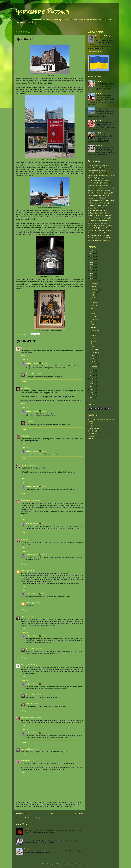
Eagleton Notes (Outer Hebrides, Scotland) (101, 176)
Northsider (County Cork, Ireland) (98, 213)
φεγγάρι (27, 829)
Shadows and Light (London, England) (100, 225)
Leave (93, 311)
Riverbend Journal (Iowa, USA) (97, 223)
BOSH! (90, 426)
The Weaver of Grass (28, 718)
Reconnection (95, 330)
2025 (92, 254)
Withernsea (95, 341)
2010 (92, 384)
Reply (23, 355)
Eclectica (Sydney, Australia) (97, 178)
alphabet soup (26, 465)
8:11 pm (37, 603)
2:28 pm (38, 718)
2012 (92, 378)
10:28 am (44, 636)
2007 (92, 392)
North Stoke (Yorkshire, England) (98, 210)
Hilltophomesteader (28, 501)
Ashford (98, 133)
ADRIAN (24, 540)
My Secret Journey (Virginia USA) (98, 203)
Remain (94, 327)
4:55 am (37, 501)
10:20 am (44, 411)
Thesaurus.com (93, 434)
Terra (23, 348)
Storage (98, 120)
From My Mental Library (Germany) (99, 181)
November (95, 284)
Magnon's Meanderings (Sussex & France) (101, 200)
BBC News (91, 424)
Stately (93, 336)
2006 (92, 395)
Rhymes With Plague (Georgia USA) (99, 220)
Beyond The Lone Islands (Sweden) (99, 168)
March (94, 361)
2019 (92, 270)
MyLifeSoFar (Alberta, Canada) (97, 205)
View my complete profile (96, 51)
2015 (92, 370)
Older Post (78, 814)
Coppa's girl (25, 571)
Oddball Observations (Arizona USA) (99, 215)
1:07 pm (36, 665)
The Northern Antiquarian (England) (99, 233)
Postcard (94, 300)
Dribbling (94, 338)
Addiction (99, 146)
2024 (92, 256)
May (93, 356)
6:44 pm (28, 348)
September (95, 289)
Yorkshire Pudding (43, 12)
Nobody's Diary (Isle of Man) (97, 208)
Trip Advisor (91, 436)
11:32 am (32, 422)
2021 (92, 265)
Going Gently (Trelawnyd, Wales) (98, 186)
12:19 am (27, 436)
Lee (22, 388)
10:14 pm (27, 388)
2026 (92, 251)
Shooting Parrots (27, 665)
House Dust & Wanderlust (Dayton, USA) (101, 193)
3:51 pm (32, 761)
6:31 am (30, 540)
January (94, 367)
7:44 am (32, 571)
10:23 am (44, 555)
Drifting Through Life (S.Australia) (98, 173)
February (95, 364)
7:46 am (41, 695)
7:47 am (36, 749)
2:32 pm (44, 684)
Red (22, 436)
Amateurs (99, 81)
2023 (92, 259)
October (94, 287)
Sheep (93, 325)
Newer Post (21, 814)
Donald (93, 316)
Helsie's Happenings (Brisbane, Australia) (101, 188)
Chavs (26, 839)
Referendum (95, 319)
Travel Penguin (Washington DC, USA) (100, 238)
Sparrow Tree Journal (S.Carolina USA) (100, 230)
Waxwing (27, 849)
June (93, 298)
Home (50, 814)
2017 (92, 276)
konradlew (72, 864)
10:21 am (44, 451)
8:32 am (35, 704)
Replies (26, 360)
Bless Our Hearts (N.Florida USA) (98, 170)
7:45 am (41, 649)
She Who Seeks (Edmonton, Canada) (100, 228)
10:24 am (44, 594)
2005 (92, 398)
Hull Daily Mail (92, 431)
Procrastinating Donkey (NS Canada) (99, 218)
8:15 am (30, 617)
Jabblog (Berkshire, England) (97, 198)
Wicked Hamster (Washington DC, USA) (100, 240)
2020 (92, 268)
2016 (92, 279)
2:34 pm (44, 733)
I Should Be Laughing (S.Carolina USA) (100, 195)
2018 (92, 273)
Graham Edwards (32, 374)
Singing (94, 322)
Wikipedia (91, 439)
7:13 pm (44, 363)
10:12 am (44, 524)
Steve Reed (25, 761)
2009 (92, 387)
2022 (92, 262)
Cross (93, 314)
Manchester (95, 349)
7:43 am (41, 374)
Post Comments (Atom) (32, 818)
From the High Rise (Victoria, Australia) (100, 183)
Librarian (24, 617)
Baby (93, 347)
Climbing (94, 305)
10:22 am (44, 486)
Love (93, 308)
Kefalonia (94, 303)
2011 (92, 381)
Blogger (86, 864)
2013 (92, 376)
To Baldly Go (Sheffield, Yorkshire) (98, 235)
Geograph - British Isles (95, 429)
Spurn (93, 344)
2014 (92, 373)
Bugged (98, 94)
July (93, 295)
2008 (92, 389)
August (94, 292)
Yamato (94, 333)
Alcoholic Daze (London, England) (98, 165)
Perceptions (95, 352)
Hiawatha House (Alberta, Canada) (99, 190)
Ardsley (98, 108)
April (93, 358)
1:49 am (34, 465)
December (95, 281)
